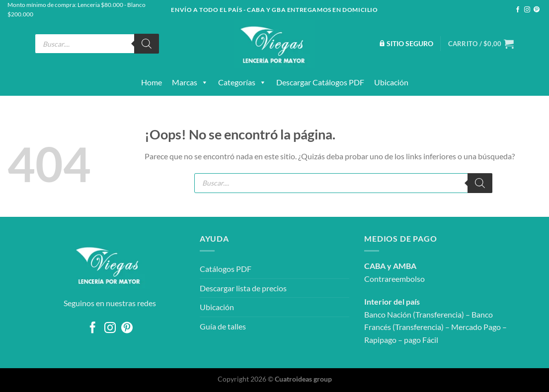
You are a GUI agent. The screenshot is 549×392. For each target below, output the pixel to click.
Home (152, 82)
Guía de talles (223, 326)
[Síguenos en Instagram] (527, 10)
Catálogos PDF (226, 269)
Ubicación (391, 82)
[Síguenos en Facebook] (518, 10)
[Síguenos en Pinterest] (537, 10)
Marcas (190, 82)
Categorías (242, 82)
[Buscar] (147, 44)
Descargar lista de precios (243, 288)
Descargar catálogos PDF (320, 82)
